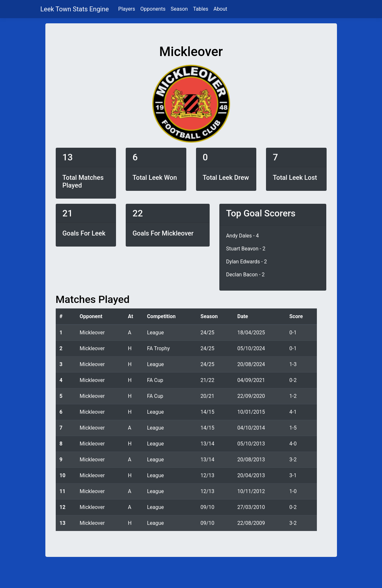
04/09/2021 (251, 380)
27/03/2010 (251, 507)
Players (127, 9)
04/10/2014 (251, 428)
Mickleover (92, 333)
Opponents (153, 9)
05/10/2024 (251, 348)
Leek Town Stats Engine (75, 9)
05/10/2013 (251, 444)
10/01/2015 (251, 412)
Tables (201, 9)
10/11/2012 (251, 491)
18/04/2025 (251, 333)
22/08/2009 (251, 523)
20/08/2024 (251, 364)
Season (179, 9)
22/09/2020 (251, 396)
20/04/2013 (251, 475)
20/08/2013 (251, 460)
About (220, 9)
